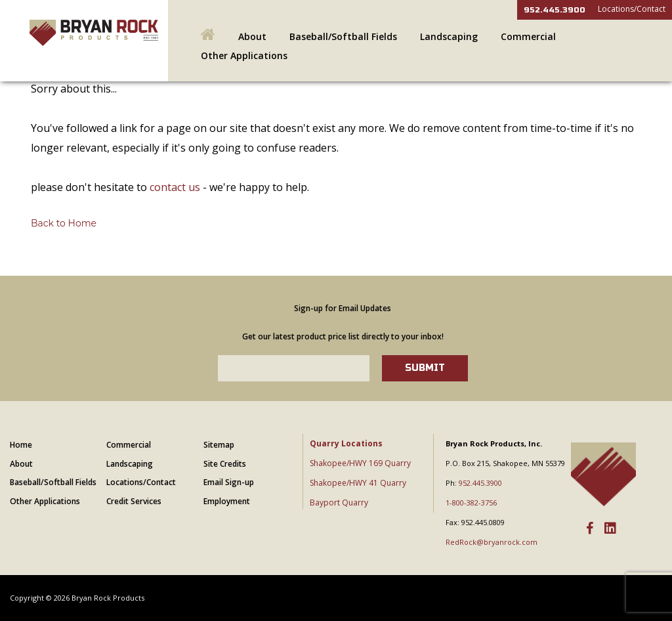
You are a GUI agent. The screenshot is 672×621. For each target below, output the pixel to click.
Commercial (528, 36)
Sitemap (219, 445)
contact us (175, 187)
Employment (227, 501)
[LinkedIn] (610, 529)
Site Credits (225, 464)
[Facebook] (590, 529)
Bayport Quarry (339, 503)
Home (21, 445)
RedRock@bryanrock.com (492, 542)
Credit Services (134, 501)
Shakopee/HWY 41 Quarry (358, 483)
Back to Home (64, 223)
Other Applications (244, 55)
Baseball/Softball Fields (343, 36)
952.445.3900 (555, 10)
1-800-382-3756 (471, 503)
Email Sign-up (229, 482)
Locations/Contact (632, 9)
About (252, 36)
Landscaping (449, 36)
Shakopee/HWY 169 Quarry (360, 463)
